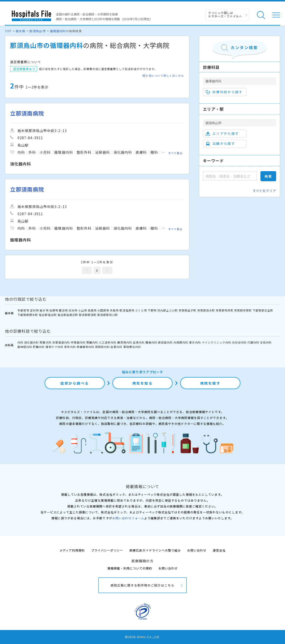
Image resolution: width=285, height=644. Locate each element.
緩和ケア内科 (55, 347)
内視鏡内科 (181, 342)
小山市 (83, 310)
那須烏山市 (37, 31)
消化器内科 (31, 342)
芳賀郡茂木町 (206, 310)
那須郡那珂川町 (108, 315)
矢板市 (114, 310)
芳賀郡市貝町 (225, 310)
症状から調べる (75, 383)
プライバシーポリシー (107, 550)
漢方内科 (195, 342)
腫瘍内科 (151, 342)
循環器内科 (58, 31)
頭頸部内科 (102, 347)
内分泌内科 (239, 342)
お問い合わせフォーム (128, 518)
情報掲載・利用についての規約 (130, 568)
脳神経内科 (25, 347)
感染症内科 (165, 342)
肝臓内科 (39, 347)
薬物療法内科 (132, 347)
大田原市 (103, 310)
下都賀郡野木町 (28, 315)
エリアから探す (222, 134)
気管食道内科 (61, 342)
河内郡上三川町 (168, 310)
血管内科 (116, 347)
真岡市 (92, 310)
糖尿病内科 (125, 342)
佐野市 (54, 310)
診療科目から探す (224, 92)
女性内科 (266, 342)
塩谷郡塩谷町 (48, 315)
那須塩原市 (127, 310)
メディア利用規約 (72, 550)
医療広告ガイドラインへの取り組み (155, 550)
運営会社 (219, 550)
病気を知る (143, 383)
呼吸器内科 (78, 342)
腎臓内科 (92, 342)
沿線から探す (220, 144)
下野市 (152, 310)
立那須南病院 (27, 113)
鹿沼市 (63, 310)
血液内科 (139, 342)
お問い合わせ (197, 550)
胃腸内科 (45, 342)
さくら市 (141, 310)
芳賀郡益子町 (187, 310)
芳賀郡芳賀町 (243, 310)
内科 (20, 342)
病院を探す (210, 383)
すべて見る (175, 153)
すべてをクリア (264, 191)
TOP (8, 31)
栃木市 (44, 310)
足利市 (34, 310)
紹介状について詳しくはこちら (163, 76)
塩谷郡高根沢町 (68, 315)
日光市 (73, 310)
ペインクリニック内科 (216, 342)
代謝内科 (253, 342)
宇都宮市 (23, 310)
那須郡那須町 (88, 315)
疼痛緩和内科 (85, 347)
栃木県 (21, 31)
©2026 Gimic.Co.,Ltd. (142, 637)
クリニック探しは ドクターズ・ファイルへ (225, 14)
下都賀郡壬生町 (263, 310)
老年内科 (70, 347)
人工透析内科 (108, 342)
